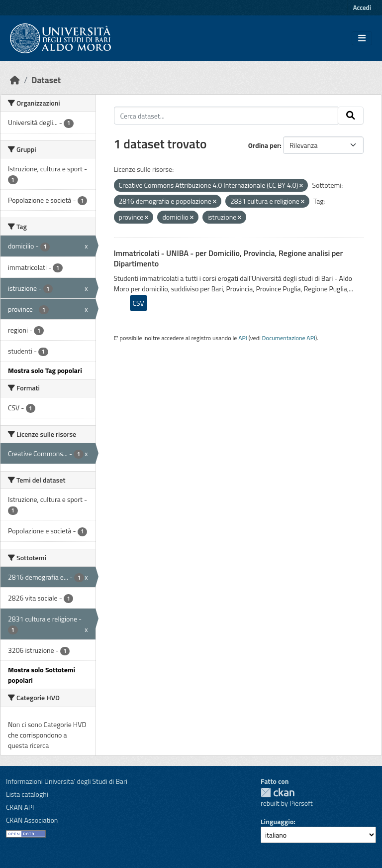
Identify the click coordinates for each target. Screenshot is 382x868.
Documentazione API (289, 338)
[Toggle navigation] (362, 38)
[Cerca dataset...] (226, 116)
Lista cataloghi (27, 794)
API (243, 338)
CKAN (278, 793)
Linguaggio (277, 821)
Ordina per (264, 145)
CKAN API (20, 807)
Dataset (46, 80)
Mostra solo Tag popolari (45, 370)
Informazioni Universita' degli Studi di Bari (67, 781)
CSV (139, 303)
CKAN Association (32, 820)
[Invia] (351, 116)
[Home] (15, 80)
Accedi (362, 7)
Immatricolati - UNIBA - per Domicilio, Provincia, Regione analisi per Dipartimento (229, 258)
